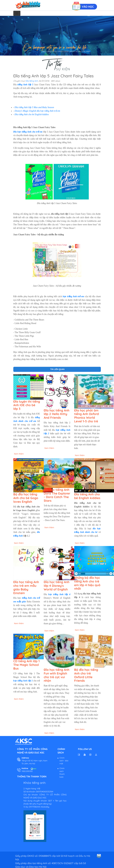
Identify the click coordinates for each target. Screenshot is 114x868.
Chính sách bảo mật (64, 761)
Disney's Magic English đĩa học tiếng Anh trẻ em (37, 111)
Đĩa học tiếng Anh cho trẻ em (28, 132)
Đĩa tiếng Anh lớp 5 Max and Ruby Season (34, 107)
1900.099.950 (27, 771)
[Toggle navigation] (17, 13)
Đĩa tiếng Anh (32, 81)
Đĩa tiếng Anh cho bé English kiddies (32, 114)
